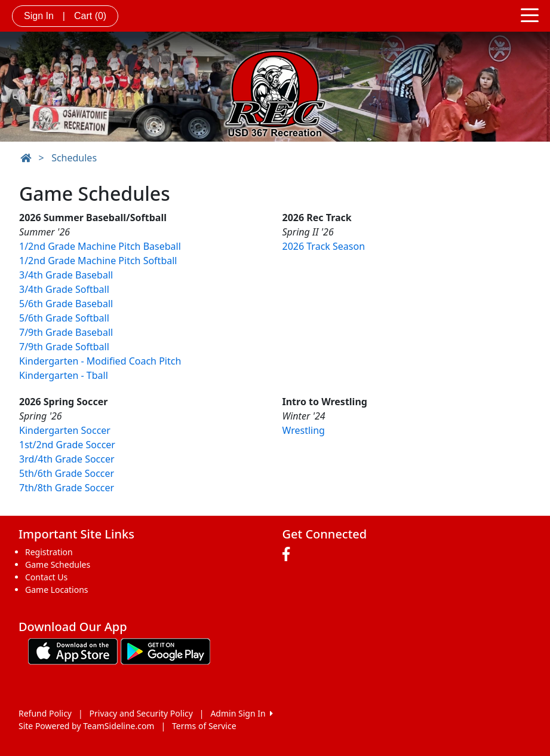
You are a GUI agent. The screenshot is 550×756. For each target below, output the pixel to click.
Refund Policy (45, 713)
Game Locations (57, 590)
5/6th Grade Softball (64, 318)
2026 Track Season (324, 246)
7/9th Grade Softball (64, 347)
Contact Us (46, 577)
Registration (49, 552)
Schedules (74, 158)
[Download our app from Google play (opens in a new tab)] (165, 650)
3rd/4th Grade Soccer (67, 459)
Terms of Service (204, 726)
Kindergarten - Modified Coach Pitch (100, 361)
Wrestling (304, 430)
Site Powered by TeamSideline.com (86, 726)
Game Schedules (58, 564)
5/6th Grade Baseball (66, 304)
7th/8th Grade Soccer (67, 488)
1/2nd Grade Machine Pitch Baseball (100, 246)
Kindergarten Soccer (65, 430)
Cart (90, 16)
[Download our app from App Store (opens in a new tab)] (73, 650)
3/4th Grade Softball (64, 289)
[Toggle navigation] (530, 14)
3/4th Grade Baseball (66, 275)
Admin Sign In (241, 713)
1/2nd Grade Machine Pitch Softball (98, 261)
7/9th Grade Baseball (66, 332)
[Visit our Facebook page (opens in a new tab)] (289, 555)
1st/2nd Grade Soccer (67, 445)
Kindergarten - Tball (64, 375)
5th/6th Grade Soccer (67, 473)
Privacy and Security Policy (141, 713)
